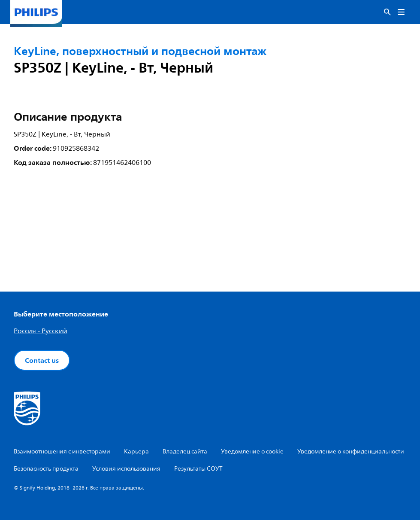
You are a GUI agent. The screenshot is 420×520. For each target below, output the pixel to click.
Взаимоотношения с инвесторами (62, 452)
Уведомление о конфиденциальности (351, 452)
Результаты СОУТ (198, 469)
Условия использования (126, 469)
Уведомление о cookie (252, 452)
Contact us (42, 360)
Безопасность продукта (46, 469)
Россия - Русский (41, 331)
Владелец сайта (185, 452)
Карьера (136, 452)
